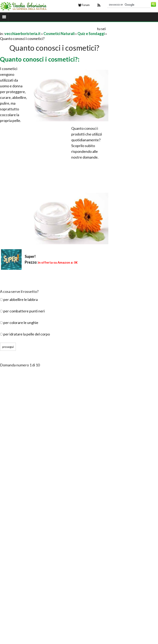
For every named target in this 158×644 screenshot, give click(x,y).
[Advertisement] (48, 29)
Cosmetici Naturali (59, 34)
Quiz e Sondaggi (91, 34)
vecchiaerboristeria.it (23, 34)
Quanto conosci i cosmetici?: (40, 59)
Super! (30, 256)
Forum (84, 5)
